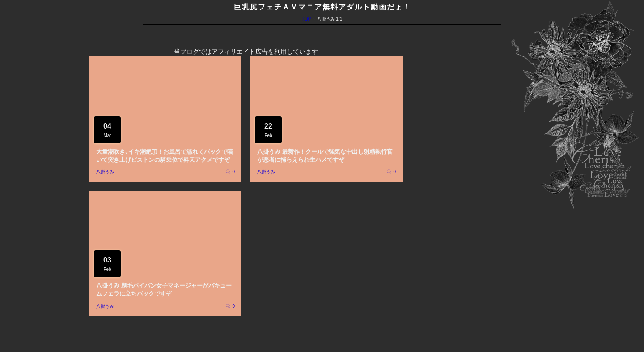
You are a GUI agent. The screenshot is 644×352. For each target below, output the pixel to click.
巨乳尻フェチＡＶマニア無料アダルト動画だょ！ (322, 7)
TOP (306, 19)
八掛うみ (105, 172)
